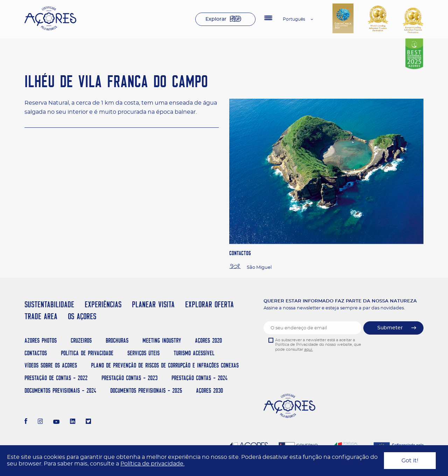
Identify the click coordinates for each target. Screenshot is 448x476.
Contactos (36, 353)
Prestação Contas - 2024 (199, 378)
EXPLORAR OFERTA (209, 304)
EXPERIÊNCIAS (103, 304)
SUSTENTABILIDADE (49, 304)
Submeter (390, 328)
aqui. (309, 349)
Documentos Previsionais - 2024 (60, 390)
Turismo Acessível (194, 353)
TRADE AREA (41, 316)
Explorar (216, 19)
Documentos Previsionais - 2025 (146, 390)
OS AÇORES (82, 316)
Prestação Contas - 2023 (129, 378)
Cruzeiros (81, 340)
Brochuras (117, 340)
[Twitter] (88, 422)
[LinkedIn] (73, 422)
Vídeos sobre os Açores (51, 365)
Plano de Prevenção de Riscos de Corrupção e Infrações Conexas (165, 365)
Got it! (410, 461)
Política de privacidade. (152, 464)
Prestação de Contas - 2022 (56, 378)
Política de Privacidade (87, 353)
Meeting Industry (162, 340)
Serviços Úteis (143, 353)
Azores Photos (41, 340)
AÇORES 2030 (209, 390)
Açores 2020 (208, 340)
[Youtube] (56, 422)
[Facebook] (26, 422)
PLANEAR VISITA (153, 304)
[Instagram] (40, 422)
